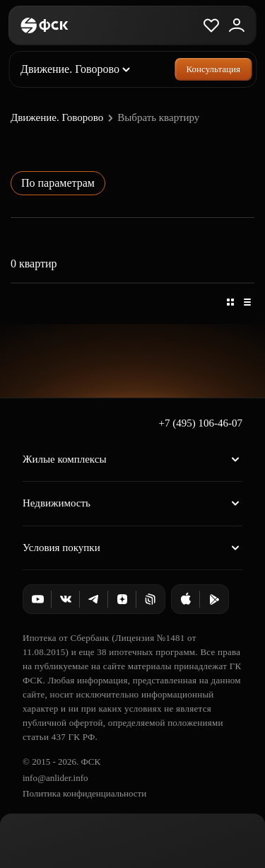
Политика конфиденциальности (84, 793)
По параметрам (58, 183)
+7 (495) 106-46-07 (201, 423)
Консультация (213, 69)
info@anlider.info (55, 778)
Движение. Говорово (64, 118)
